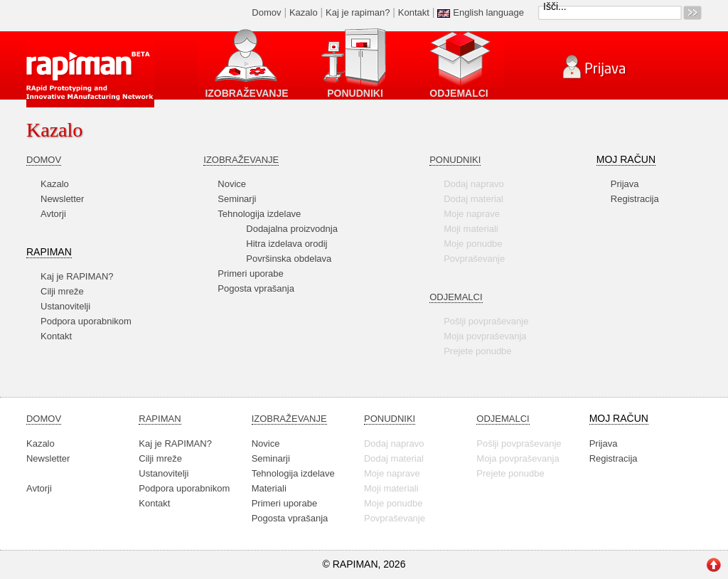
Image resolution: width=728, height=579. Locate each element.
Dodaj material (473, 199)
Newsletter (62, 199)
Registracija (635, 199)
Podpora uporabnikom (86, 321)
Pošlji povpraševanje (486, 321)
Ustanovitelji (65, 306)
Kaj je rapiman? (358, 12)
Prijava (625, 184)
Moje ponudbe (473, 244)
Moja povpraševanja (485, 336)
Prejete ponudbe (477, 351)
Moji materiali (471, 229)
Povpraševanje (474, 259)
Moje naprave (472, 214)
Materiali (269, 488)
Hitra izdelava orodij (287, 244)
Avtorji (53, 214)
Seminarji (237, 199)
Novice (232, 184)
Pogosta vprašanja (256, 288)
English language (488, 12)
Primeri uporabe (251, 273)
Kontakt (414, 12)
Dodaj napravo (474, 184)
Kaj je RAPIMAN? (77, 276)
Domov (266, 12)
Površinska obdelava (289, 259)
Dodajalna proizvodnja (292, 229)
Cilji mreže (62, 291)
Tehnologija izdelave (259, 214)
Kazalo (304, 12)
